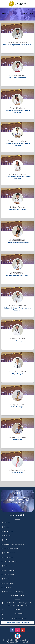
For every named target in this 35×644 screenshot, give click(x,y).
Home (25, 13)
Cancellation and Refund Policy (13, 592)
